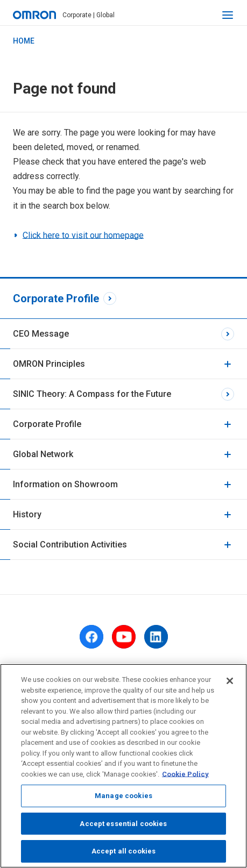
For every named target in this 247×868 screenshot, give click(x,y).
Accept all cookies (123, 855)
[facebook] (91, 637)
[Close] (230, 684)
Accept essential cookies (123, 827)
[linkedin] (156, 637)
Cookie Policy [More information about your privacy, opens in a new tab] (185, 777)
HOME (24, 41)
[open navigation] (228, 15)
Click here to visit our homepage (83, 235)
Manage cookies (123, 799)
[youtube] (124, 637)
